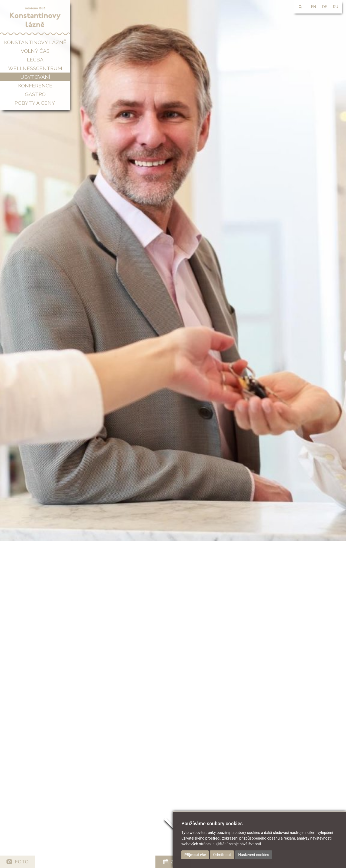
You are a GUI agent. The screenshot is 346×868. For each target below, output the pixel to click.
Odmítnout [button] (222, 855)
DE (325, 7)
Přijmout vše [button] (195, 855)
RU (336, 7)
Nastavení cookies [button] (254, 855)
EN (314, 7)
